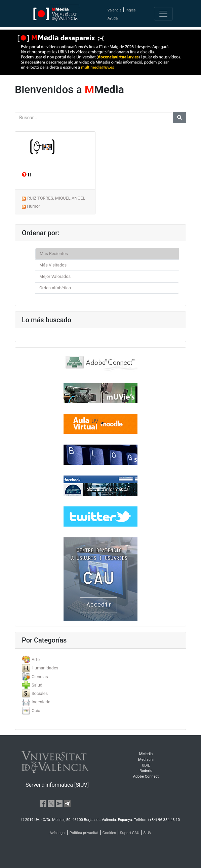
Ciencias (40, 677)
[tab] (100, 659)
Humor (33, 206)
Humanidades (45, 668)
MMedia (146, 754)
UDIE (146, 765)
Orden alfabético (55, 288)
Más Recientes (54, 254)
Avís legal (58, 833)
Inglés (131, 10)
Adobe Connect (146, 776)
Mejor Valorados (55, 276)
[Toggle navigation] (163, 14)
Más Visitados (53, 265)
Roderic (146, 771)
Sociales (40, 693)
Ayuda (112, 18)
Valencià (114, 10)
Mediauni (146, 760)
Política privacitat (84, 833)
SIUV (147, 833)
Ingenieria (41, 702)
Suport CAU (130, 833)
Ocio (36, 711)
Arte (36, 659)
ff (27, 175)
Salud (37, 685)
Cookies (109, 833)
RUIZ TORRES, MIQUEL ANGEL (56, 198)
